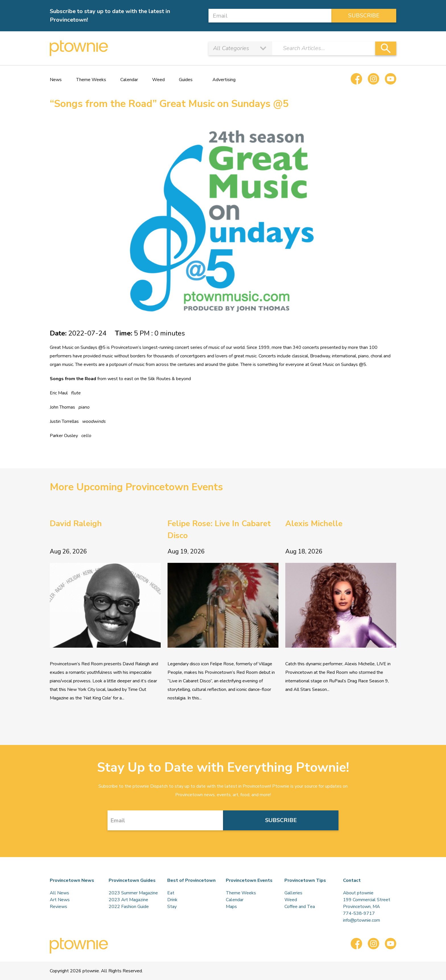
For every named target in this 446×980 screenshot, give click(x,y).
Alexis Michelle (314, 524)
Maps (231, 907)
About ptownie (358, 893)
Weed (158, 80)
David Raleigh (76, 524)
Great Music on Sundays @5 (78, 347)
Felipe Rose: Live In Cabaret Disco (219, 530)
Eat (171, 893)
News (56, 80)
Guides (186, 80)
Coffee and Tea (300, 907)
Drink (172, 900)
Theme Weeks (91, 80)
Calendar (129, 80)
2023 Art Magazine (128, 900)
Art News (60, 900)
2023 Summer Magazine (133, 893)
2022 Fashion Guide (129, 907)
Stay (172, 907)
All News (59, 893)
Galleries (293, 893)
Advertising (224, 80)
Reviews (58, 907)
